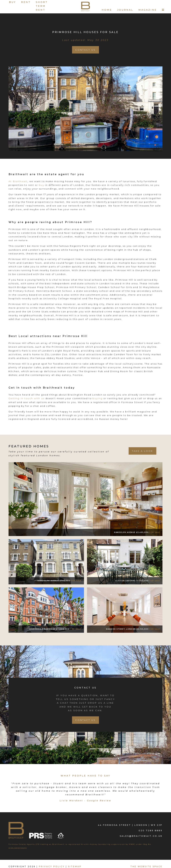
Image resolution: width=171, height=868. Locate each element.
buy (42, 185)
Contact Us (85, 50)
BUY (12, 2)
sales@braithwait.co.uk (141, 836)
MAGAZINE (148, 10)
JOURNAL (125, 10)
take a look (142, 451)
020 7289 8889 (151, 830)
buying (98, 398)
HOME (107, 10)
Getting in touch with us (27, 398)
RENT (26, 2)
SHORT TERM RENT (42, 6)
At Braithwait (18, 181)
